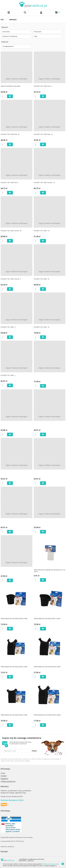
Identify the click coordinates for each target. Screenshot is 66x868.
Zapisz (34, 751)
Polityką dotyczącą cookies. (51, 864)
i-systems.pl (30, 861)
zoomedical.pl (23, 859)
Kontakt (4, 776)
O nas (3, 773)
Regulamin (4, 779)
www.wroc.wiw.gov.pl (7, 847)
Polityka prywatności (8, 781)
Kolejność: (5, 42)
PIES (2, 20)
